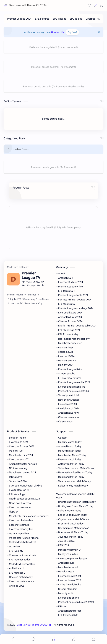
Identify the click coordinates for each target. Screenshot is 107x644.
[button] (102, 5)
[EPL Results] (60, 19)
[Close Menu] (99, 32)
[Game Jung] (29, 299)
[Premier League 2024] (19, 19)
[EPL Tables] (76, 19)
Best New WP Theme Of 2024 (34, 625)
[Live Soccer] (44, 299)
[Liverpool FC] (93, 19)
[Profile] (96, 5)
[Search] (90, 5)
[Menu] (54, 639)
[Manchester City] (34, 303)
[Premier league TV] (16, 295)
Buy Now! (72, 32)
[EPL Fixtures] (42, 19)
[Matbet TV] (34, 295)
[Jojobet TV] (15, 299)
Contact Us (57, 32)
